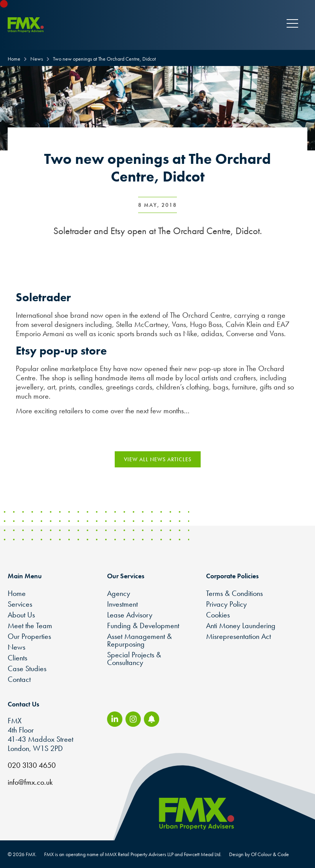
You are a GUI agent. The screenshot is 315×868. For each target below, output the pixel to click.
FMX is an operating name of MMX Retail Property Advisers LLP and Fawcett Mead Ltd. (133, 854)
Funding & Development (143, 625)
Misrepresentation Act (238, 636)
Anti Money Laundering (241, 625)
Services (20, 604)
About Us (21, 615)
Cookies (218, 615)
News (16, 647)
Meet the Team (30, 625)
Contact (19, 679)
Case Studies (27, 668)
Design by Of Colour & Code (259, 854)
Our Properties (29, 636)
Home (17, 593)
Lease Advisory (130, 615)
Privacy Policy (226, 604)
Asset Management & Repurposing (139, 640)
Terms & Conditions (234, 593)
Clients (17, 658)
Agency (119, 593)
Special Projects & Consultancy (134, 658)
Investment (122, 604)
